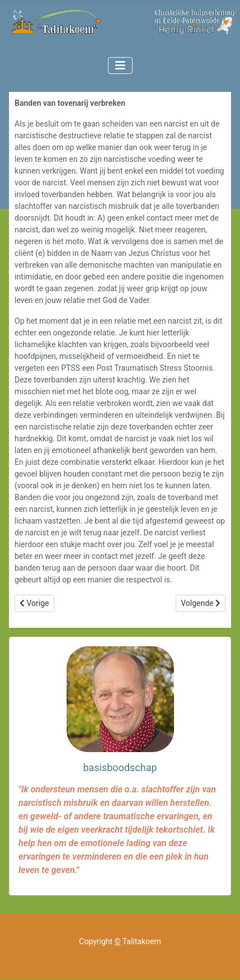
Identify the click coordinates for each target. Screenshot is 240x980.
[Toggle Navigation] (120, 66)
